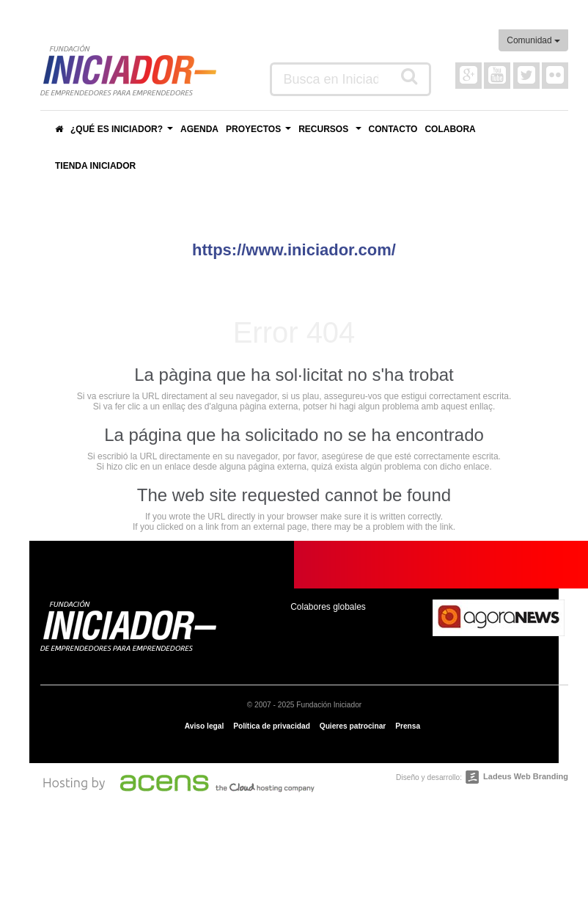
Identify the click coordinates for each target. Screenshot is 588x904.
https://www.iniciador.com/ (294, 250)
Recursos (331, 133)
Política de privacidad (272, 726)
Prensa (408, 726)
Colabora (450, 129)
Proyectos (260, 133)
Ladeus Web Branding (526, 776)
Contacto (393, 129)
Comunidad (533, 40)
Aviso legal (204, 726)
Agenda (199, 129)
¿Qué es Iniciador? (124, 133)
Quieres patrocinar (353, 726)
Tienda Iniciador (95, 166)
